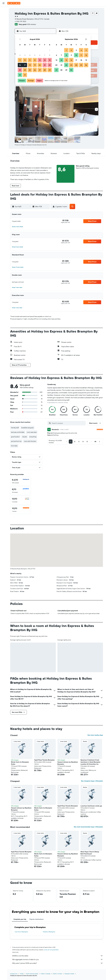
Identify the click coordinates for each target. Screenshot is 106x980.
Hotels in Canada (45, 974)
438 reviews (32, 24)
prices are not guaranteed (51, 950)
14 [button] (45, 60)
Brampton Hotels (69, 974)
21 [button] (45, 65)
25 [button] (30, 70)
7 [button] (45, 55)
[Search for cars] (4, 18)
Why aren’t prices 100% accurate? (58, 963)
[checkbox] (21, 481)
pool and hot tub (16, 441)
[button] (4, 3)
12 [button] (35, 60)
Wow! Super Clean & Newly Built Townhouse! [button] (90, 853)
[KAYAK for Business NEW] (4, 33)
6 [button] (40, 55)
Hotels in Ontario (57, 974)
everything (33, 437)
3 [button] (25, 55)
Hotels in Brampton (49, 932)
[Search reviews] (68, 423)
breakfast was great (27, 428)
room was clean (32, 432)
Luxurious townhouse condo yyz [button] (91, 806)
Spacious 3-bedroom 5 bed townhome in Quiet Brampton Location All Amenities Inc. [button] (90, 762)
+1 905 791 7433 (20, 21)
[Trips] (4, 38)
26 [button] (35, 70)
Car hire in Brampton (21, 932)
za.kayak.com (14, 974)
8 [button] (50, 55)
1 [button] (50, 50)
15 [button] (50, 60)
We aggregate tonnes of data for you (58, 959)
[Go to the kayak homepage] (14, 3)
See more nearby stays (95, 735)
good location (15, 437)
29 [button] (50, 70)
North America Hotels (32, 974)
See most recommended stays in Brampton (88, 827)
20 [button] (40, 65)
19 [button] (35, 65)
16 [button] (20, 65)
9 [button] (20, 60)
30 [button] (20, 75)
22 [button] (50, 65)
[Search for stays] (4, 14)
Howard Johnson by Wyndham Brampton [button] (68, 763)
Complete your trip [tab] (20, 919)
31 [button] (25, 75)
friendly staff (15, 428)
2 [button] (20, 55)
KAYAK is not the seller (58, 956)
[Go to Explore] (4, 24)
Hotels (22, 974)
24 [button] (25, 70)
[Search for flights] (4, 9)
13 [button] (40, 60)
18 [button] (30, 65)
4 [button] (30, 55)
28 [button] (45, 70)
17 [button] (25, 65)
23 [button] (20, 70)
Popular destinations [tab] (37, 919)
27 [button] (40, 70)
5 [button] (35, 55)
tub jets (25, 437)
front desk (14, 446)
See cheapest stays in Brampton (92, 781)
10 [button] (25, 60)
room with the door (30, 441)
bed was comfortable (18, 432)
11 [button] (30, 60)
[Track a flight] (4, 28)
